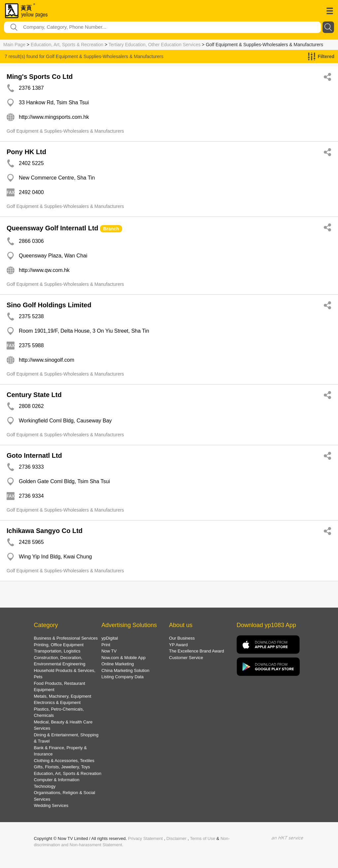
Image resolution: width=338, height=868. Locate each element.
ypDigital (110, 638)
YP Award (178, 645)
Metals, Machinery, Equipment (62, 696)
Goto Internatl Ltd (34, 455)
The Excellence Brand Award (197, 651)
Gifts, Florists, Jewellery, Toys (62, 767)
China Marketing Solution (125, 670)
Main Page (14, 45)
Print (106, 645)
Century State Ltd (34, 395)
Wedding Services (51, 805)
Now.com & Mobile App (123, 658)
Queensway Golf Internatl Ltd (52, 228)
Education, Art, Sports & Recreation (67, 45)
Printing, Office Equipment (59, 645)
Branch (111, 229)
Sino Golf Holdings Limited (49, 305)
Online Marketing (118, 664)
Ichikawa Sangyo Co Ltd (45, 531)
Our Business (182, 638)
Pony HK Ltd (26, 152)
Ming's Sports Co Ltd (40, 77)
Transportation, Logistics (57, 651)
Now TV (109, 651)
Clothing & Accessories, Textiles (64, 761)
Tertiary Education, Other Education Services (155, 45)
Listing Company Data (122, 677)
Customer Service (186, 658)
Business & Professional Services (66, 638)
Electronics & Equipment (57, 702)
